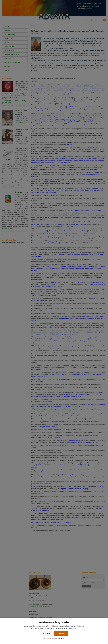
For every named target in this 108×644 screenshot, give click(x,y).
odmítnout (61, 639)
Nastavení (46, 634)
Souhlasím (61, 634)
